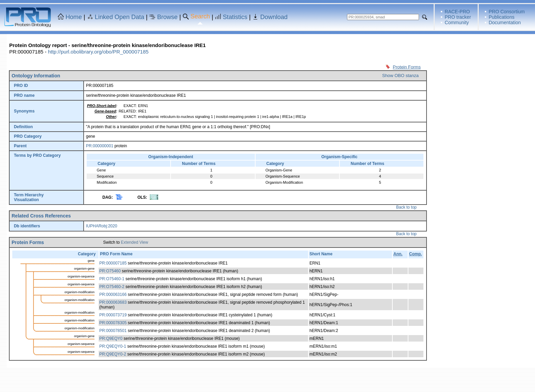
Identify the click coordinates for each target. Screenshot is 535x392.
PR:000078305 (113, 323)
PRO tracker (458, 17)
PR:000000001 (100, 146)
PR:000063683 (113, 302)
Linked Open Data (120, 17)
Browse (168, 17)
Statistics (235, 17)
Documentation (505, 22)
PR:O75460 (110, 271)
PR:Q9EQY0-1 (113, 346)
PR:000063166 (113, 295)
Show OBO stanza (400, 76)
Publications (502, 17)
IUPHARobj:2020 (102, 226)
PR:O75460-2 (112, 287)
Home (74, 17)
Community (457, 22)
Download (274, 17)
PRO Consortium (507, 12)
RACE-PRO (457, 12)
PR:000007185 (113, 263)
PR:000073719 (113, 315)
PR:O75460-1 (112, 279)
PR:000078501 (113, 331)
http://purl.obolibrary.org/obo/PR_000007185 (98, 52)
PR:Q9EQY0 (111, 338)
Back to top (406, 207)
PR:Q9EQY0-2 (113, 354)
